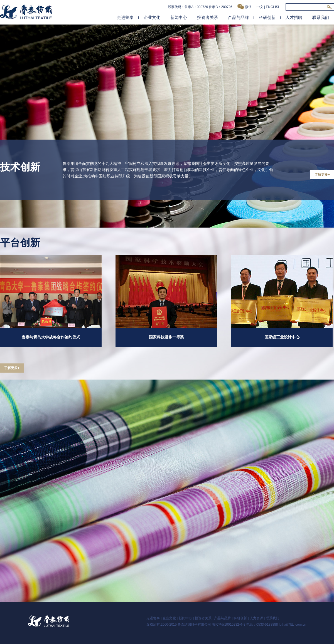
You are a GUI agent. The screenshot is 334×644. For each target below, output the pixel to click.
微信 (245, 7)
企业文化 (152, 17)
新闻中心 (179, 17)
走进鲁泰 (125, 17)
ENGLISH (273, 7)
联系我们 (321, 17)
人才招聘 (294, 17)
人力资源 (256, 618)
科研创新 (267, 17)
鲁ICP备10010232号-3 (229, 625)
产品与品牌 (238, 17)
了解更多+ (322, 175)
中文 (260, 7)
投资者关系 (207, 17)
